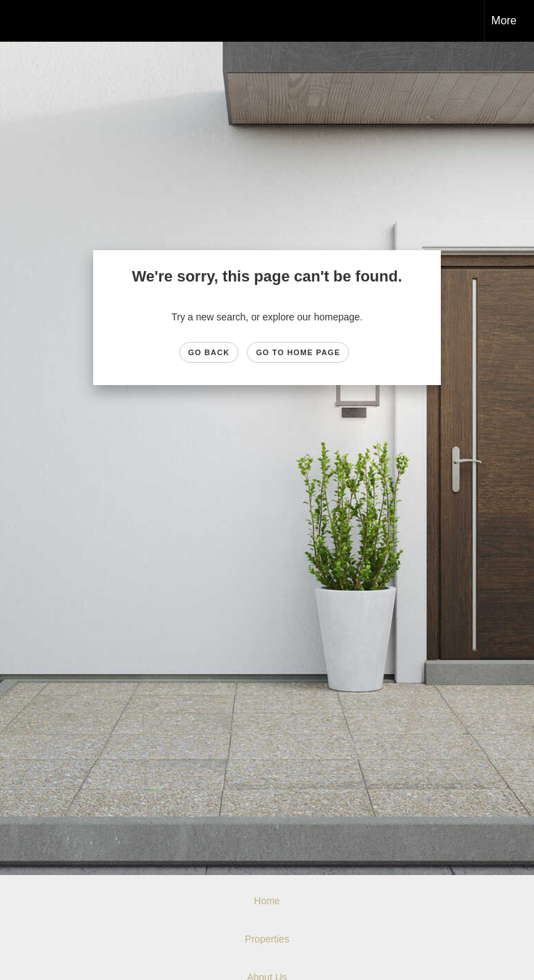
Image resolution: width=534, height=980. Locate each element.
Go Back (209, 352)
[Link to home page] (18, 21)
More (504, 21)
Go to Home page (298, 352)
